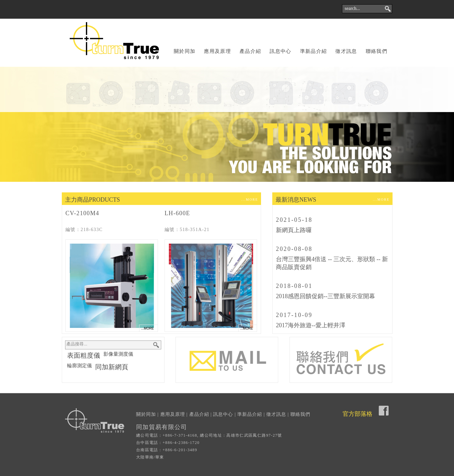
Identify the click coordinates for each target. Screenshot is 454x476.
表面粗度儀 (84, 355)
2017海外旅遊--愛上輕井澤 (311, 325)
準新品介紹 (314, 51)
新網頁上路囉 (294, 230)
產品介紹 (250, 51)
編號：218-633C (84, 230)
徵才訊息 (346, 51)
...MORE (250, 199)
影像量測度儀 (118, 354)
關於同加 (185, 51)
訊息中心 (280, 51)
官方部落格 (358, 414)
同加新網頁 (112, 367)
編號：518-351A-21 (187, 230)
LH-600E (177, 213)
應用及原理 (217, 51)
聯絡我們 (377, 51)
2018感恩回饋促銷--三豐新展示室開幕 (325, 296)
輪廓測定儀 (79, 366)
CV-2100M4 (82, 213)
